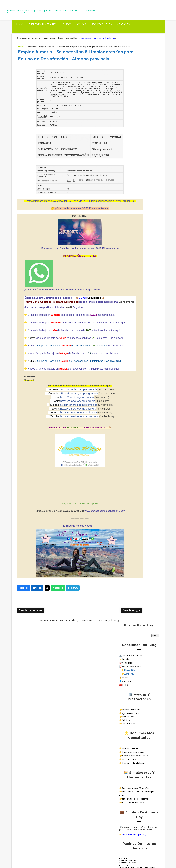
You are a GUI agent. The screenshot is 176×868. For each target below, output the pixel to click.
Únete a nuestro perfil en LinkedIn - (40, 336)
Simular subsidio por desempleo (136, 220)
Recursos (126, 106)
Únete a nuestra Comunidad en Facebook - (45, 323)
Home (21, 57)
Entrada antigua (99, 671)
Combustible (128, 84)
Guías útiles (127, 102)
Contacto (123, 30)
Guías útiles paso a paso (133, 173)
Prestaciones (128, 138)
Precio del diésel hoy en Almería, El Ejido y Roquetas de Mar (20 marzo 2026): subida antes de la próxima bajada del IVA (39, 705)
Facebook (24, 648)
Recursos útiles (102, 30)
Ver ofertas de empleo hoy (134, 256)
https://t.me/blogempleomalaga (63, 464)
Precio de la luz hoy (131, 169)
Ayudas (81, 30)
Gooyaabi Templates (151, 860)
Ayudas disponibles (131, 134)
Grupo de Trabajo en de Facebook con (53, 424)
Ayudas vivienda (129, 145)
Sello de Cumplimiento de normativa (136, 293)
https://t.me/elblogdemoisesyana (50, 331)
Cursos (67, 30)
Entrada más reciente (31, 671)
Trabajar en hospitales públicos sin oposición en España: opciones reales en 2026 (39, 837)
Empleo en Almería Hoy (43, 30)
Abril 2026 (129, 95)
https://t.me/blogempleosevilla (62, 468)
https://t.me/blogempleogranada (63, 453)
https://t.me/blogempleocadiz (62, 460)
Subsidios (126, 141)
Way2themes (119, 860)
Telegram (73, 648)
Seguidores (75, 336)
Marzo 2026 (130, 91)
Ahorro (125, 99)
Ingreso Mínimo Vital (131, 131)
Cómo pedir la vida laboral (134, 184)
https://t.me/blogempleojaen (61, 457)
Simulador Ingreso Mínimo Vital (136, 209)
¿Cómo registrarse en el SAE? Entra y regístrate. (66, 233)
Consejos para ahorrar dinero (135, 177)
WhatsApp (58, 648)
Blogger (101, 681)
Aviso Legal (124, 286)
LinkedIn (38, 648)
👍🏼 (72, 323)
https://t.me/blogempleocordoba (63, 476)
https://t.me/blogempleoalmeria (62, 449)
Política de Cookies (128, 284)
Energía (126, 80)
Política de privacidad (129, 282)
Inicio (20, 30)
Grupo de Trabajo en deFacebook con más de (54, 355)
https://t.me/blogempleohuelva (62, 472)
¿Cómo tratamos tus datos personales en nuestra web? (138, 290)
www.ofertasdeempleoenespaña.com (89, 570)
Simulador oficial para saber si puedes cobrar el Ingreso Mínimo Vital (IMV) (46, 720)
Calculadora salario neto (133, 224)
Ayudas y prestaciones (132, 77)
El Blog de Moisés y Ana (30, 9)
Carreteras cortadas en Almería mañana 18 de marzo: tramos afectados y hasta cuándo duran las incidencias (38, 733)
